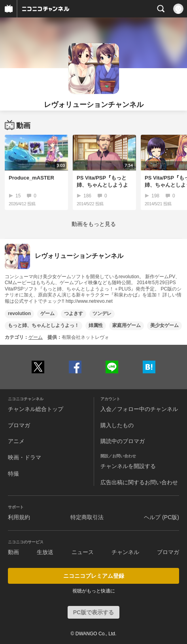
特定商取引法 (87, 517)
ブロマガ (19, 425)
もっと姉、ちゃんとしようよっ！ (43, 325)
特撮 (13, 474)
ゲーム (47, 313)
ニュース (83, 552)
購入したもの (117, 425)
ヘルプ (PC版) (161, 517)
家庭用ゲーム (127, 325)
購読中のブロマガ (123, 441)
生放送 (45, 552)
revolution (19, 313)
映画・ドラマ (25, 457)
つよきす (74, 313)
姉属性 (96, 325)
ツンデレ (102, 313)
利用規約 (19, 517)
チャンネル (125, 552)
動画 (13, 552)
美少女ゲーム (164, 325)
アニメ (16, 441)
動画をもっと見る (94, 224)
